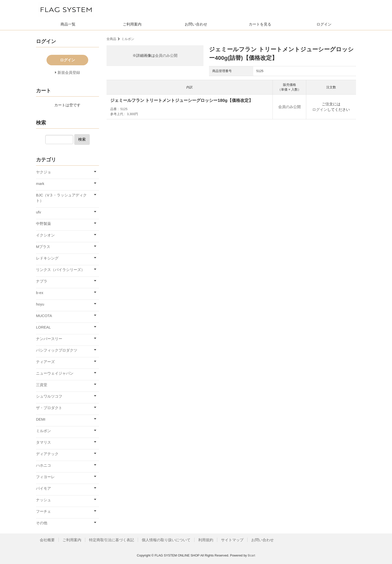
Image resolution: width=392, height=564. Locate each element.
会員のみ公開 (166, 55)
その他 (42, 523)
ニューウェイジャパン (55, 373)
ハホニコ (43, 465)
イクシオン (45, 235)
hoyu (40, 304)
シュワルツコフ (49, 396)
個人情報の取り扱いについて (166, 540)
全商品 (111, 39)
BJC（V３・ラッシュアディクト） (61, 198)
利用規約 (206, 540)
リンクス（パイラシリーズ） (60, 270)
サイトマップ (232, 540)
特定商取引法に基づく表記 (111, 540)
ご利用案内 (132, 24)
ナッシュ (43, 500)
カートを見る (260, 24)
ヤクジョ (43, 172)
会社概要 (47, 540)
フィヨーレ (45, 477)
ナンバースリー (49, 339)
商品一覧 (68, 24)
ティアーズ (45, 362)
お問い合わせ (196, 24)
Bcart (251, 555)
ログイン (324, 24)
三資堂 (42, 385)
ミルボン (128, 39)
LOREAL (43, 327)
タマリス (43, 442)
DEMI (41, 419)
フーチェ (43, 511)
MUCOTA (44, 316)
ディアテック (47, 454)
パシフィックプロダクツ (57, 350)
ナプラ (42, 281)
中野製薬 (43, 224)
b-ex (40, 293)
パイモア (43, 488)
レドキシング (47, 258)
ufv (38, 212)
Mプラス (43, 247)
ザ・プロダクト (49, 408)
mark (40, 184)
